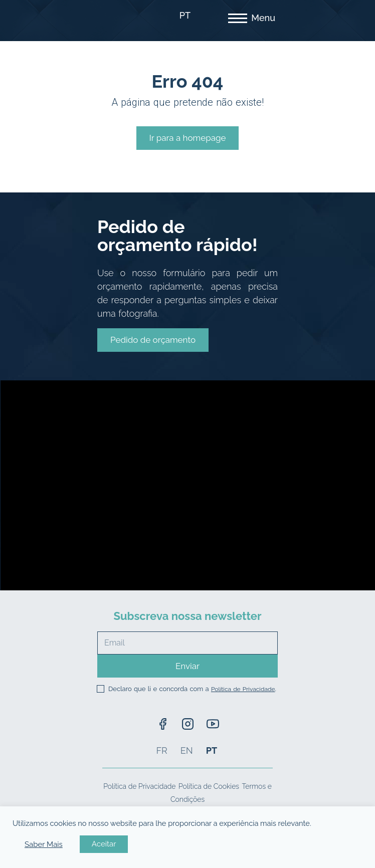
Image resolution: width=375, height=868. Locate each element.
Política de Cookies (209, 786)
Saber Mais (44, 844)
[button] (153, 340)
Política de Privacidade (243, 689)
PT (185, 15)
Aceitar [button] (104, 844)
